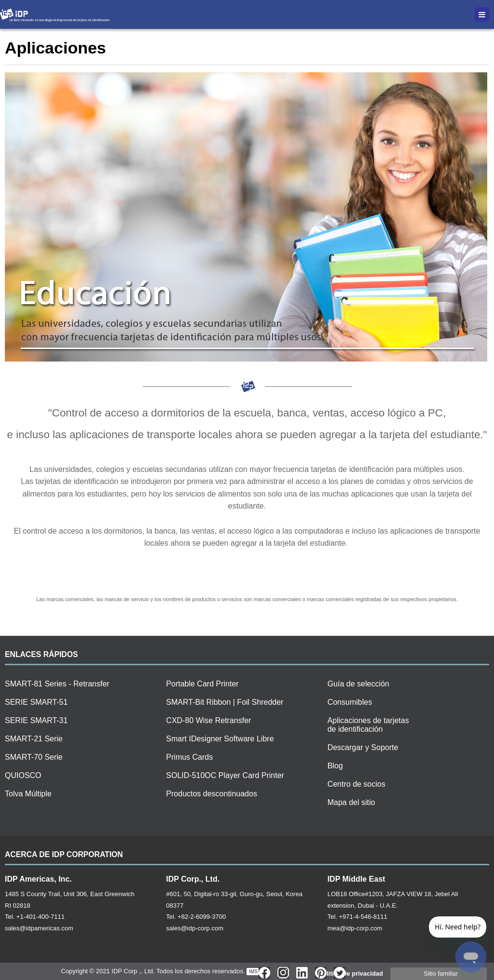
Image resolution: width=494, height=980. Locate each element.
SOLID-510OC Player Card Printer (225, 775)
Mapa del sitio (351, 802)
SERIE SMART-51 (36, 702)
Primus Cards (189, 757)
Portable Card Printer (202, 684)
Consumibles (350, 702)
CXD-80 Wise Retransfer (208, 720)
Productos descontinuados (212, 794)
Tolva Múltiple (28, 794)
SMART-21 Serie (34, 739)
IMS (253, 972)
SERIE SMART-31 (36, 720)
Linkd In (302, 973)
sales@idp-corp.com (195, 928)
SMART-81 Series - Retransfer (57, 684)
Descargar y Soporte (363, 747)
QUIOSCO (23, 775)
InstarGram (283, 973)
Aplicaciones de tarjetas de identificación (368, 725)
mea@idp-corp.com (355, 928)
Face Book (264, 973)
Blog (335, 766)
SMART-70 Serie (34, 757)
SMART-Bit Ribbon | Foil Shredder (225, 702)
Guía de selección (358, 684)
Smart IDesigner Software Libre (220, 739)
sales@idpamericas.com (39, 928)
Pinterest (321, 973)
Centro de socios (357, 784)
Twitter (340, 973)
